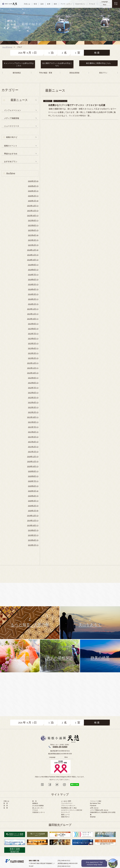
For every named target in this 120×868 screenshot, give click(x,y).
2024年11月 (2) (33, 255)
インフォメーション (13, 110)
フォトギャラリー (67, 803)
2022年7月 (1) (33, 388)
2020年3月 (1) (33, 501)
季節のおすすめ (11, 154)
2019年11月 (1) (33, 521)
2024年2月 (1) (33, 299)
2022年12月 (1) (33, 363)
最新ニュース (65, 815)
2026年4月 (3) (33, 186)
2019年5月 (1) (33, 535)
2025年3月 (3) (33, 240)
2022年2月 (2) (33, 412)
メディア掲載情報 (12, 118)
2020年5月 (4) (33, 491)
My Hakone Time (95, 803)
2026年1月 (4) (33, 201)
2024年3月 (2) (33, 294)
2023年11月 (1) (33, 314)
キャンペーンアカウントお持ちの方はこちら (19, 64)
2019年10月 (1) (33, 525)
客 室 (6, 803)
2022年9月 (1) (33, 378)
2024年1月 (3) (33, 304)
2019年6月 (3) (33, 530)
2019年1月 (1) (33, 545)
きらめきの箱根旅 (38, 806)
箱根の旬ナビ (12, 137)
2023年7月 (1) (33, 334)
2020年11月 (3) (33, 462)
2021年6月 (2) (33, 432)
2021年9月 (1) (33, 422)
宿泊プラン (103, 73)
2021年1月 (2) (33, 452)
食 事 (6, 808)
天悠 (10, 4)
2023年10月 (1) (33, 319)
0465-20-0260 (60, 747)
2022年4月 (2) (33, 402)
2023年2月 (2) (33, 358)
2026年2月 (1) (33, 196)
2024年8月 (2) (33, 270)
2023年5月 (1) (33, 343)
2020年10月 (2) (33, 466)
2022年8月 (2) (33, 383)
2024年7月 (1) (33, 275)
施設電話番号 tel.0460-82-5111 (60, 751)
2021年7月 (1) (33, 427)
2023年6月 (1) (33, 339)
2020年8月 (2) (33, 476)
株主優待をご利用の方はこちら (98, 63)
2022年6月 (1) (33, 393)
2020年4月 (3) (33, 496)
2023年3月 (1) (33, 353)
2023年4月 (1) (33, 348)
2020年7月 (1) (33, 481)
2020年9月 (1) (33, 471)
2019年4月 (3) (33, 540)
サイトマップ (65, 812)
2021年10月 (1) (33, 417)
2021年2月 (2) (33, 447)
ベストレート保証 (96, 801)
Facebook (93, 806)
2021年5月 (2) (33, 437)
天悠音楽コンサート (39, 812)
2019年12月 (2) (33, 516)
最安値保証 (17, 73)
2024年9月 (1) (33, 265)
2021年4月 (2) (33, 442)
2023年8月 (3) (33, 329)
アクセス (35, 810)
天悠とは (6, 801)
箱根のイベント (11, 146)
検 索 (97, 53)
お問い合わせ (94, 808)
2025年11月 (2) (33, 211)
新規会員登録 (74, 73)
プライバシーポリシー (68, 806)
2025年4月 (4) (33, 235)
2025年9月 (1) (33, 221)
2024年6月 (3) (33, 280)
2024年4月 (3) (33, 289)
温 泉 (6, 806)
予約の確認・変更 (46, 73)
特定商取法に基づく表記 (69, 808)
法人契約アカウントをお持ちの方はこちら (57, 64)
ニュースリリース (12, 126)
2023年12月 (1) (33, 309)
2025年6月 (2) (33, 230)
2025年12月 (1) (33, 206)
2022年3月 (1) (33, 407)
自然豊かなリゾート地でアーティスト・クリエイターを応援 (77, 105)
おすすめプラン (11, 162)
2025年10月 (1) (33, 216)
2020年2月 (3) (33, 506)
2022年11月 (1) (33, 368)
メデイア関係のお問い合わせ (99, 810)
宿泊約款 (93, 817)
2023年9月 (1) (33, 324)
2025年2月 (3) (33, 245)
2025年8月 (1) (33, 225)
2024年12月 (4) (33, 250)
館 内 (34, 801)
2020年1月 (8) (33, 511)
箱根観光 (35, 803)
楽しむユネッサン (38, 808)
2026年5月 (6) (33, 181)
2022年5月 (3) (33, 398)
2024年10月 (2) (33, 260)
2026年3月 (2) (33, 191)
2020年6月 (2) (33, 486)
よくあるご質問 (66, 801)
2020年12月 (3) (33, 457)
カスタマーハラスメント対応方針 (72, 810)
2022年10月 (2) (33, 373)
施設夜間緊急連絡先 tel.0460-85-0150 (60, 754)
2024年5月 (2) (33, 284)
